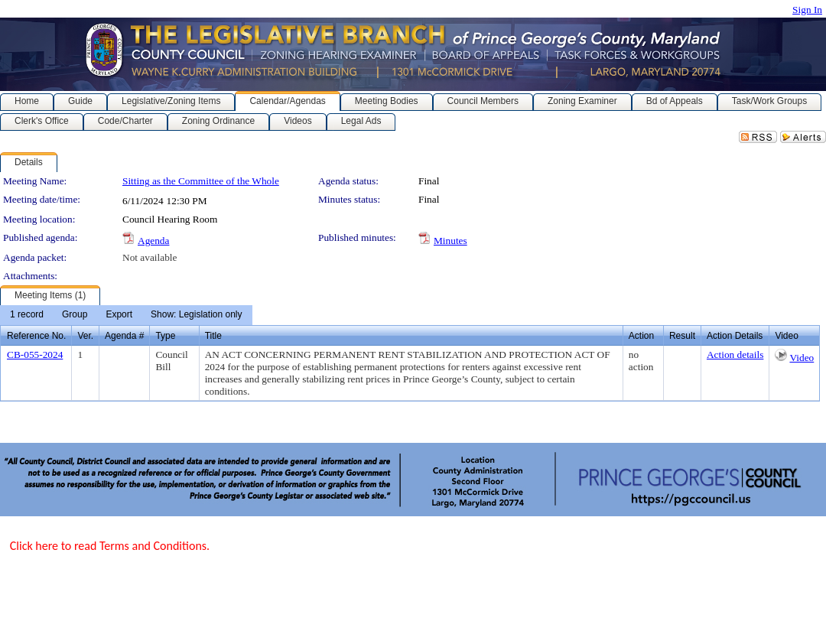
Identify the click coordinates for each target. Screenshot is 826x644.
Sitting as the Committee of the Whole (201, 181)
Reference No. (36, 336)
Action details (735, 355)
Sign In (807, 10)
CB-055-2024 (35, 355)
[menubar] (126, 315)
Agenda (153, 241)
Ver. (85, 336)
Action (641, 336)
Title (213, 336)
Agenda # (124, 336)
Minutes (450, 241)
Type (165, 336)
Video (802, 358)
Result (682, 336)
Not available (150, 257)
